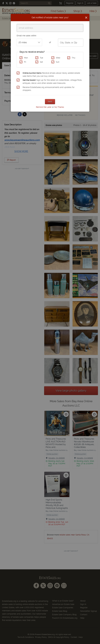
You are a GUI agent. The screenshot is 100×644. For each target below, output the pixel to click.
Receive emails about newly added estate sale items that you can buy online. (51, 75)
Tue (41, 58)
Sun (58, 62)
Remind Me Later (44, 107)
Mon (26, 58)
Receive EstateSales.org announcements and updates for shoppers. (49, 89)
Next (50, 102)
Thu (73, 58)
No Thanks (59, 107)
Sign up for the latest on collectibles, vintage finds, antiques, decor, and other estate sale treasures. (52, 82)
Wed (58, 58)
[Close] (86, 18)
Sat (41, 62)
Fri (25, 62)
